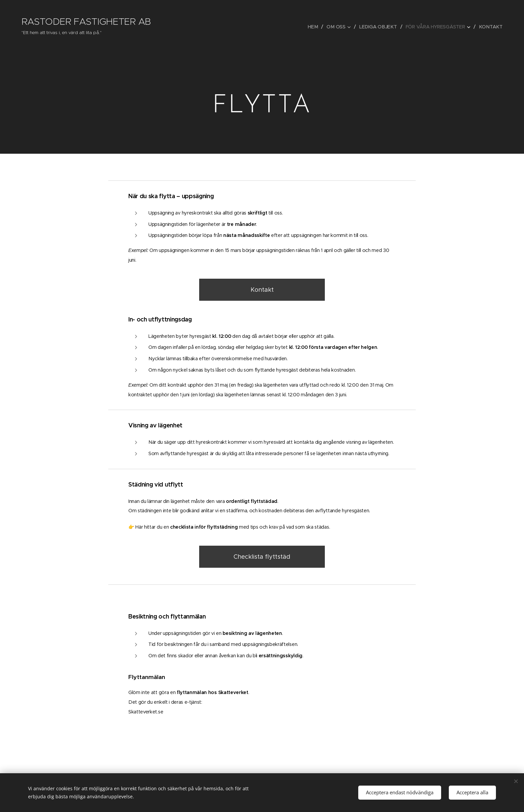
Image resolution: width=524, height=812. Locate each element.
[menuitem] (316, 27)
